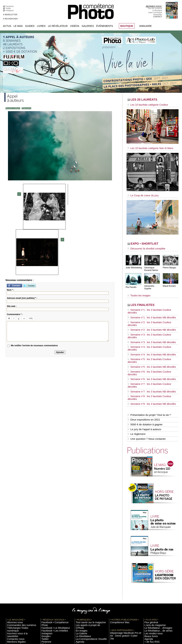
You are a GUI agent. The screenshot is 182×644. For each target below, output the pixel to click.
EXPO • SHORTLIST (152, 240)
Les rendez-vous (151, 573)
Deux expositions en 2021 (143, 365)
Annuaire (145, 26)
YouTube (45, 583)
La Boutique (157, 10)
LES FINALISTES (149, 297)
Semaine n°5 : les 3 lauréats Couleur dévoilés (150, 328)
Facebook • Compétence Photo (54, 562)
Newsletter (158, 15)
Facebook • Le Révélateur (52, 565)
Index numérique (155, 12)
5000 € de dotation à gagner (144, 368)
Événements (105, 26)
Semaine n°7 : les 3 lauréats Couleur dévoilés (150, 342)
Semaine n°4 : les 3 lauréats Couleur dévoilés (150, 322)
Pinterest (45, 578)
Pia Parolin (131, 282)
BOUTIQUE (127, 26)
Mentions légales (14, 575)
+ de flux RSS (150, 580)
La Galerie (80, 570)
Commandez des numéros (18, 565)
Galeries (88, 26)
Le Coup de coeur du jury (141, 193)
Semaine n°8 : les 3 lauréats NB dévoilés (148, 351)
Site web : (12, 236)
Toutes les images (137, 288)
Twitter (9, 8)
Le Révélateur (58, 26)
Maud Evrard (169, 281)
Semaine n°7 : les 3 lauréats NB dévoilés (148, 345)
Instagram (10, 10)
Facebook (10, 6)
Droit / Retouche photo (154, 612)
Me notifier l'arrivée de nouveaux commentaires (34, 276)
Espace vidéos (82, 583)
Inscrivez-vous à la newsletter (19, 570)
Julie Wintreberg (133, 263)
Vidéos (75, 26)
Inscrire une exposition (154, 588)
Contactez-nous (14, 573)
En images (80, 567)
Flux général (149, 562)
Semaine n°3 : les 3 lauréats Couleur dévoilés (150, 315)
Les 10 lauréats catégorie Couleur (145, 105)
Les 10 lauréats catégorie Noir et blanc (147, 147)
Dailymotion (46, 586)
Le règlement (136, 376)
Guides (30, 26)
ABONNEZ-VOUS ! (154, 6)
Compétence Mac (117, 562)
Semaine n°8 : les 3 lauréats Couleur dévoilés (150, 348)
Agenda (79, 578)
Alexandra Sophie (152, 281)
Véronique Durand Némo (151, 264)
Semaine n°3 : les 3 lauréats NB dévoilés (148, 319)
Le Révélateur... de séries (155, 570)
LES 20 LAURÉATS (151, 100)
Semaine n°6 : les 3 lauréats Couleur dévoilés (150, 335)
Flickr (44, 580)
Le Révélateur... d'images (155, 567)
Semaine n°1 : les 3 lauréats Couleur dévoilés (150, 302)
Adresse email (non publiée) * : (22, 228)
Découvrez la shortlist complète (144, 245)
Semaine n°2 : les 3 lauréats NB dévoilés (148, 312)
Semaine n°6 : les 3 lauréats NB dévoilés (148, 338)
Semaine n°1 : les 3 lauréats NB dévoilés (148, 305)
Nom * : (10, 220)
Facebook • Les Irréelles (51, 567)
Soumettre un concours (154, 593)
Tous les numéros (155, 8)
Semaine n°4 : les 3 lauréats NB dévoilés (148, 325)
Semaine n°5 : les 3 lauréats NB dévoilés (148, 332)
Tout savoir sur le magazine (87, 562)
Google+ (45, 573)
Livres (41, 26)
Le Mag (18, 26)
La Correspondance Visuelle (87, 575)
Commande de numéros (154, 604)
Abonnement (150, 606)
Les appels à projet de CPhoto (88, 565)
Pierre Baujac (169, 263)
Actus (7, 26)
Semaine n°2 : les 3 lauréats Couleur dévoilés (150, 309)
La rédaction (149, 609)
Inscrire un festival (152, 591)
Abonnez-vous (13, 562)
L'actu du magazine (152, 565)
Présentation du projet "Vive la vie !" (148, 361)
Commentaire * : (15, 244)
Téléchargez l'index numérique (20, 567)
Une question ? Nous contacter (146, 379)
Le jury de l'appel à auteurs (144, 372)
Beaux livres (149, 575)
